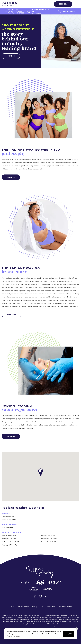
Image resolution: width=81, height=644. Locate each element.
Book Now (63, 4)
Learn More (11, 315)
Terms (42, 607)
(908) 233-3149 (68, 11)
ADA (13, 607)
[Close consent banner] (77, 629)
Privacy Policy (36, 634)
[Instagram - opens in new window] (41, 596)
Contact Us (51, 607)
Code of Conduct (23, 607)
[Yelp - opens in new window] (46, 596)
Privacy (34, 607)
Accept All (68, 634)
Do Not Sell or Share (65, 607)
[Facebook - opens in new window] (35, 596)
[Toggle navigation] (77, 4)
